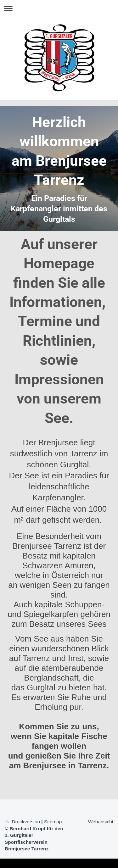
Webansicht (101, 822)
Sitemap (53, 822)
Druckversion (23, 822)
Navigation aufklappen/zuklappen (59, 8)
